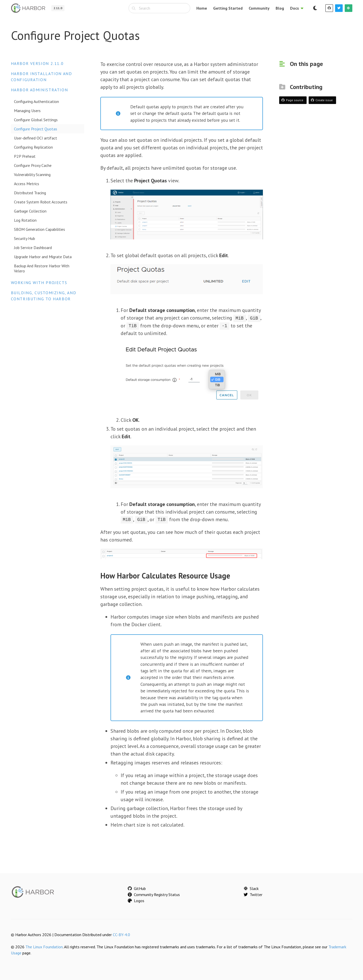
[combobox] (159, 8)
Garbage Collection (30, 211)
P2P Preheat (25, 156)
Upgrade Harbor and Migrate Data (43, 257)
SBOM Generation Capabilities (40, 229)
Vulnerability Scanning (32, 174)
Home (202, 8)
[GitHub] (329, 8)
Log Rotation (25, 220)
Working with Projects (39, 283)
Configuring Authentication (36, 101)
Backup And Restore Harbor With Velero (42, 268)
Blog (280, 8)
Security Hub (25, 238)
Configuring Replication (33, 147)
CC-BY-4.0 (121, 934)
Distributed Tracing (30, 193)
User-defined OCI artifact (36, 138)
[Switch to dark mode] (315, 8)
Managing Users (27, 111)
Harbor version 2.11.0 (37, 63)
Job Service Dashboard (33, 248)
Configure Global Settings (36, 120)
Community (259, 8)
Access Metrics (27, 184)
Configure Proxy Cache (33, 165)
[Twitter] (339, 8)
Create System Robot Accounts (41, 202)
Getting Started (228, 8)
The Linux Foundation (44, 947)
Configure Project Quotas (36, 129)
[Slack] (349, 8)
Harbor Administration (40, 90)
